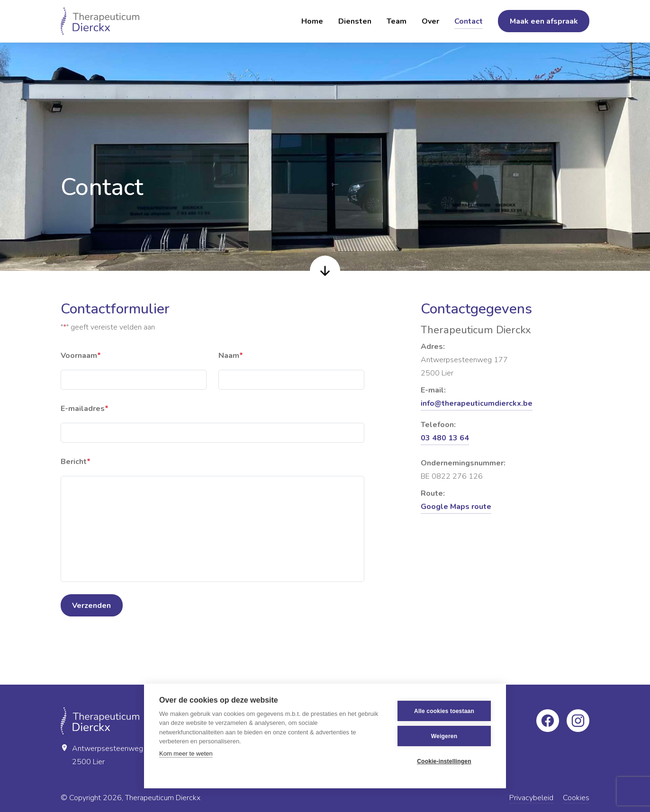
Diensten (355, 21)
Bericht (76, 462)
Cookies (576, 798)
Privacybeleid (531, 798)
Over (430, 21)
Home (312, 21)
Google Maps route (456, 507)
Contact (469, 21)
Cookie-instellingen (444, 761)
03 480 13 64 (445, 438)
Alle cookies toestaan (444, 711)
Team (397, 21)
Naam (231, 356)
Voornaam (81, 356)
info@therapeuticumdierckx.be (477, 403)
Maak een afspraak (544, 21)
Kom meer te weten (186, 754)
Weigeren (444, 736)
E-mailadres (85, 409)
